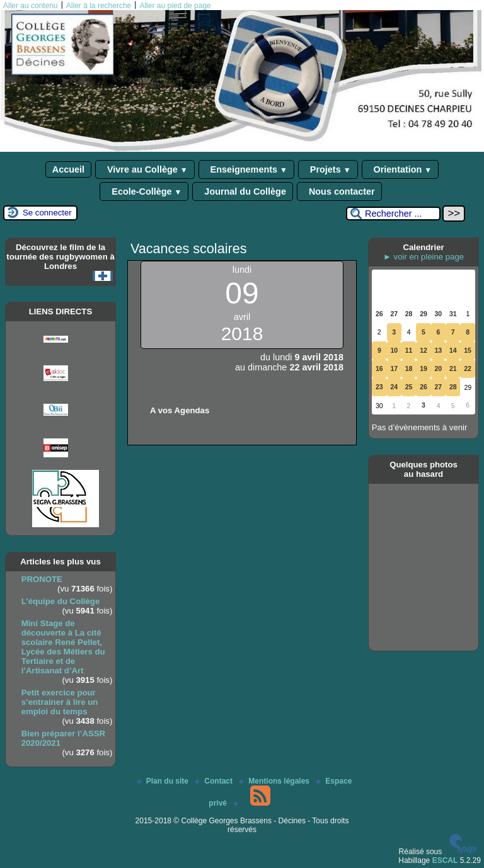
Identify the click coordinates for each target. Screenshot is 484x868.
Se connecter (47, 213)
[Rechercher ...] (393, 214)
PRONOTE (42, 579)
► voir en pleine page (423, 257)
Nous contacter (339, 191)
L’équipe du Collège (61, 601)
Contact (215, 781)
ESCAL (445, 860)
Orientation (400, 169)
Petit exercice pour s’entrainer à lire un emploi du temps (60, 702)
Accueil (68, 169)
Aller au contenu (31, 6)
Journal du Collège (243, 191)
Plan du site (164, 781)
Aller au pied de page (175, 6)
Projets (328, 169)
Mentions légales (275, 781)
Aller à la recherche (99, 6)
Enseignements (246, 169)
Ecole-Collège (144, 191)
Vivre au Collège (145, 169)
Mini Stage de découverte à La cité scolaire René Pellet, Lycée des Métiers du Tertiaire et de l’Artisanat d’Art (63, 647)
